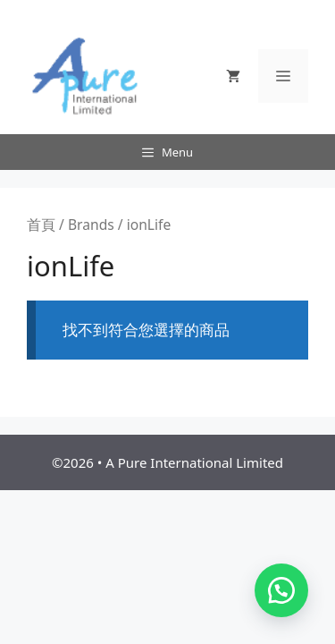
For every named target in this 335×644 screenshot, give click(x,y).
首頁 (41, 225)
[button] (281, 590)
